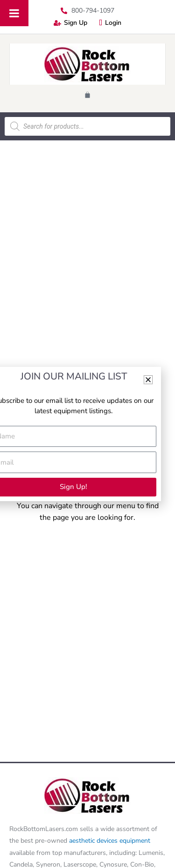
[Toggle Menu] (14, 13)
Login (110, 23)
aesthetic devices (94, 841)
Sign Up (70, 23)
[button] (148, 380)
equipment (135, 841)
